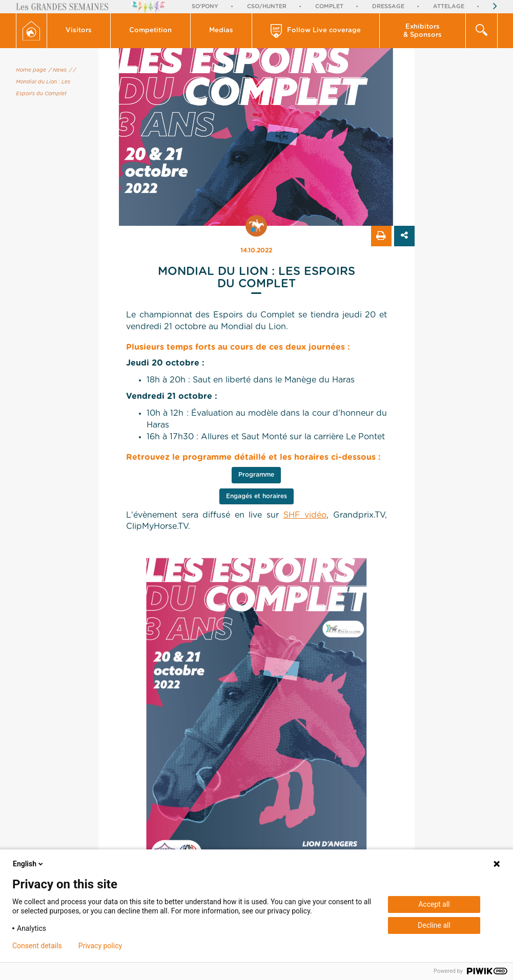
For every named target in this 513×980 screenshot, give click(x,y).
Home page (31, 70)
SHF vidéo (305, 515)
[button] (79, 31)
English (29, 864)
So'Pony (205, 6)
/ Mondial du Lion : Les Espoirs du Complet (46, 82)
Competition (150, 30)
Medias (221, 30)
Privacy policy (100, 946)
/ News (58, 70)
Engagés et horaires (256, 496)
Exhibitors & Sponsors (423, 31)
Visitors (79, 30)
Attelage (449, 6)
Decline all (434, 925)
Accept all (434, 904)
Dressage (388, 6)
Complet (329, 6)
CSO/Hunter (267, 6)
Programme (256, 475)
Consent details (37, 946)
